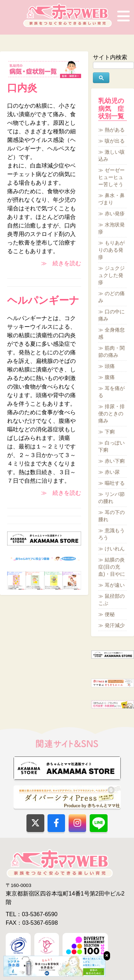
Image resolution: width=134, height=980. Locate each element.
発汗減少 (115, 625)
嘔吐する (115, 483)
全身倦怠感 (111, 333)
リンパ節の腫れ (111, 498)
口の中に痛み (111, 315)
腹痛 (110, 377)
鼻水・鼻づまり (111, 199)
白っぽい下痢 (111, 446)
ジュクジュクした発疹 (111, 275)
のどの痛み (111, 297)
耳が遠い (115, 585)
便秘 (110, 614)
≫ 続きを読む (61, 263)
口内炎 (22, 88)
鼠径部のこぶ (111, 600)
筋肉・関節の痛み (111, 352)
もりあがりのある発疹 (111, 250)
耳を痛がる (111, 392)
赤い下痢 (115, 461)
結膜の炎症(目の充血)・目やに (112, 567)
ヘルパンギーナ (43, 300)
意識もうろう (111, 534)
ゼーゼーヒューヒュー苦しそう (111, 177)
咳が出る (115, 141)
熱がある (115, 130)
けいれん (115, 549)
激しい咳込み (111, 155)
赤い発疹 (115, 214)
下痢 (110, 432)
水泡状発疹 (111, 228)
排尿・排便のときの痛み (111, 414)
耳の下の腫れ (111, 516)
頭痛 (110, 366)
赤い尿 (112, 472)
